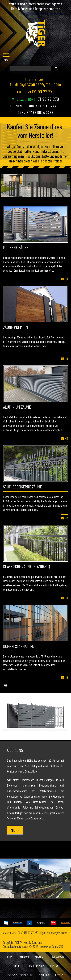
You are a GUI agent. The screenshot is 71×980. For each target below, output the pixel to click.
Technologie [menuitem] (57, 956)
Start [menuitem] (10, 956)
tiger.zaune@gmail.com (40, 84)
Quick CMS (52, 946)
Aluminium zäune (17, 407)
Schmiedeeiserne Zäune (22, 487)
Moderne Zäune (16, 247)
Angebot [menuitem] (40, 956)
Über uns (15, 750)
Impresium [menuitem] (44, 975)
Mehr (64, 279)
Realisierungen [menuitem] (36, 966)
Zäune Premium (16, 327)
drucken (4, 685)
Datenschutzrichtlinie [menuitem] (20, 975)
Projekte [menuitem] (17, 966)
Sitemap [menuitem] (59, 975)
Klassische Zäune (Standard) (26, 566)
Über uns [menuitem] (24, 956)
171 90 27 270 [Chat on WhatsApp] (48, 99)
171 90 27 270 (43, 91)
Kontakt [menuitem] (55, 966)
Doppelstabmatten (19, 646)
